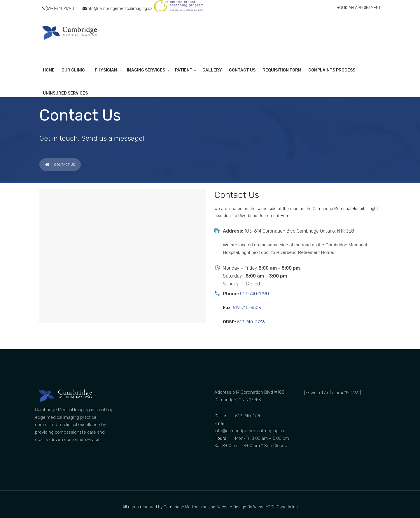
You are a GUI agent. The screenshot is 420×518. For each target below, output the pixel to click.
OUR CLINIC (73, 70)
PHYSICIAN (106, 70)
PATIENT (184, 70)
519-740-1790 (254, 294)
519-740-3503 (246, 308)
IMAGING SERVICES (146, 70)
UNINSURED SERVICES (65, 93)
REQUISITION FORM (282, 70)
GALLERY (212, 70)
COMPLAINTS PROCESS (332, 70)
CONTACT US (242, 70)
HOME (49, 70)
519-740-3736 (250, 322)
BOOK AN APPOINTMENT (359, 8)
